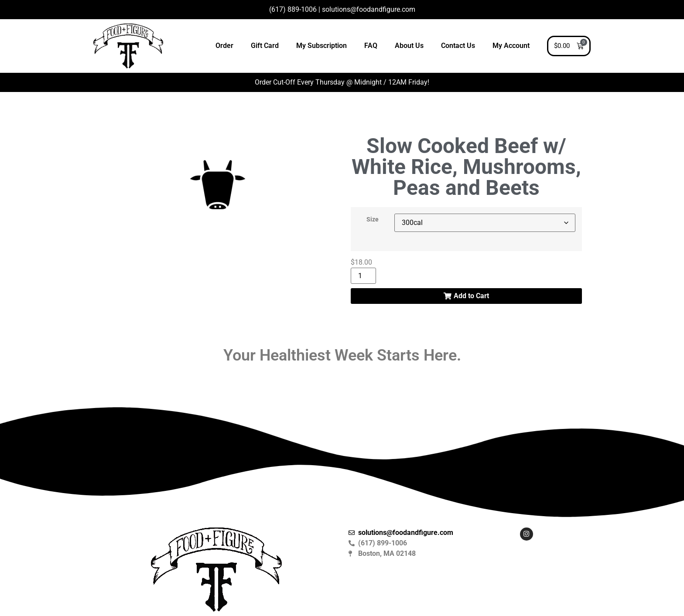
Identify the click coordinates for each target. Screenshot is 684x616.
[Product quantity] (363, 276)
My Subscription (321, 46)
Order (224, 46)
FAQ (371, 46)
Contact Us (458, 46)
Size (373, 220)
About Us (409, 46)
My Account (511, 46)
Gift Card (265, 46)
